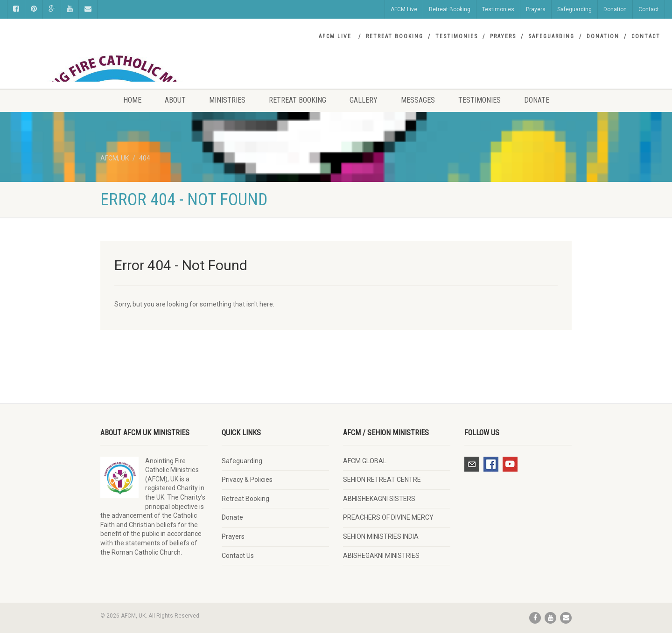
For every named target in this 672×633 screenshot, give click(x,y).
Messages (418, 100)
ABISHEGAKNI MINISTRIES (381, 556)
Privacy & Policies (247, 480)
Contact (649, 9)
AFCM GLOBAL (365, 461)
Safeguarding (574, 9)
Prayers (536, 9)
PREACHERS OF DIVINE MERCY (388, 517)
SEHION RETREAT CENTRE (382, 480)
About (175, 100)
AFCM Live (404, 9)
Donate (537, 100)
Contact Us (238, 556)
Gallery (364, 100)
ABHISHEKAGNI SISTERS (379, 499)
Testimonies (498, 9)
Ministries (227, 100)
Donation (615, 9)
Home (132, 100)
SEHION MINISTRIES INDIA (381, 536)
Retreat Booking (450, 9)
